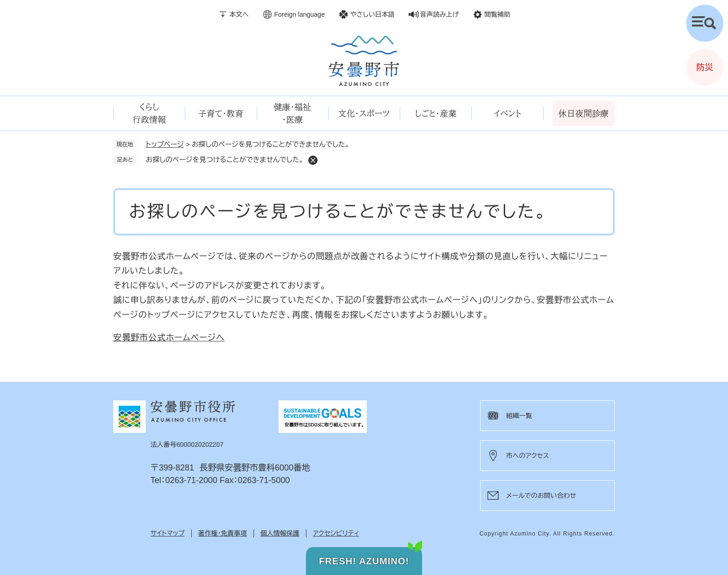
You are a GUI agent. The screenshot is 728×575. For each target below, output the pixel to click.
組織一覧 (519, 416)
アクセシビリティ (336, 533)
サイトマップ (168, 533)
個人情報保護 (280, 533)
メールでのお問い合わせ (541, 496)
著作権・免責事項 (223, 533)
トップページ (165, 144)
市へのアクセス (527, 456)
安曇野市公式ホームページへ (169, 338)
